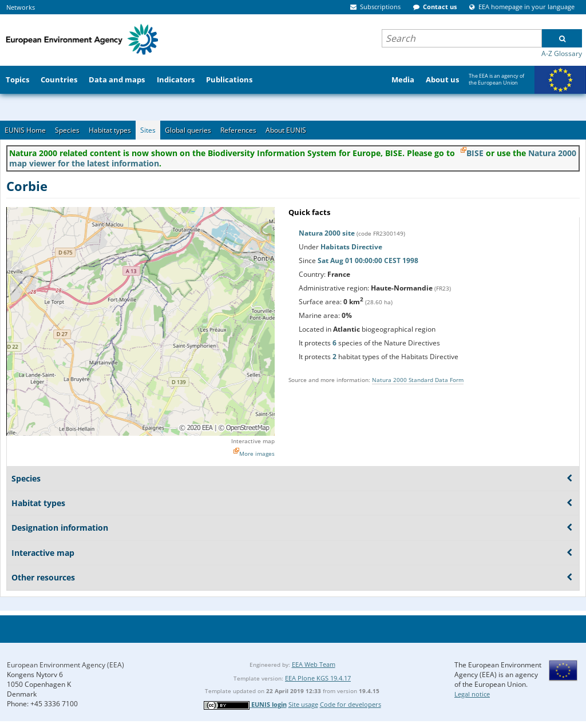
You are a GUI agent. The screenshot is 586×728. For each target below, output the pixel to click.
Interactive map (253, 441)
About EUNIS (286, 130)
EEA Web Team (314, 664)
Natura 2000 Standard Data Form (418, 380)
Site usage (303, 704)
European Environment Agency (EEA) (66, 665)
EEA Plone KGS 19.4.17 (318, 678)
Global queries (188, 130)
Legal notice (472, 694)
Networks (21, 7)
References (238, 130)
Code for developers (351, 704)
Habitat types (110, 130)
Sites (148, 130)
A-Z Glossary (562, 53)
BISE (475, 153)
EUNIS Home (25, 130)
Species (67, 130)
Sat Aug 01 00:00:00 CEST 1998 (368, 260)
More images (257, 453)
